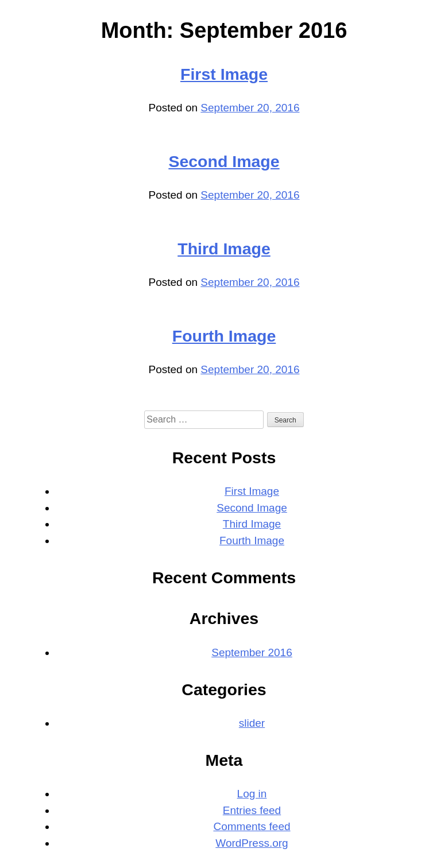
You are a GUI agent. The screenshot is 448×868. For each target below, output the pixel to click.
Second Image (224, 161)
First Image (224, 74)
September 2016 (252, 652)
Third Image (224, 249)
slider (252, 723)
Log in (252, 794)
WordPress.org (252, 843)
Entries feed (252, 810)
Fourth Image (224, 336)
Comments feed (252, 826)
